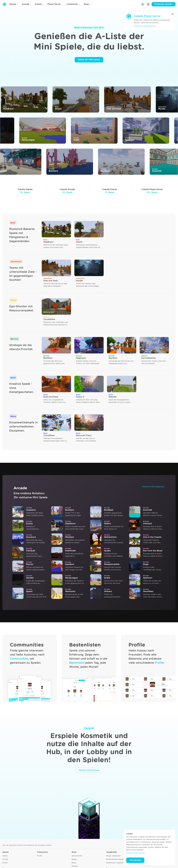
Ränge (74, 859)
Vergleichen (112, 852)
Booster (75, 866)
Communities (19, 659)
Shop (74, 852)
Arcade (5, 859)
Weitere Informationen (153, 487)
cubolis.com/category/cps (145, 26)
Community (42, 852)
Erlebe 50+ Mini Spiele (89, 60)
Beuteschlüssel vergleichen (117, 859)
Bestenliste (77, 663)
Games (6, 852)
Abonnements (77, 856)
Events (5, 863)
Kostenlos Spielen (164, 4)
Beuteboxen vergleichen (116, 863)
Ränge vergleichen (113, 856)
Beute (74, 863)
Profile (159, 663)
